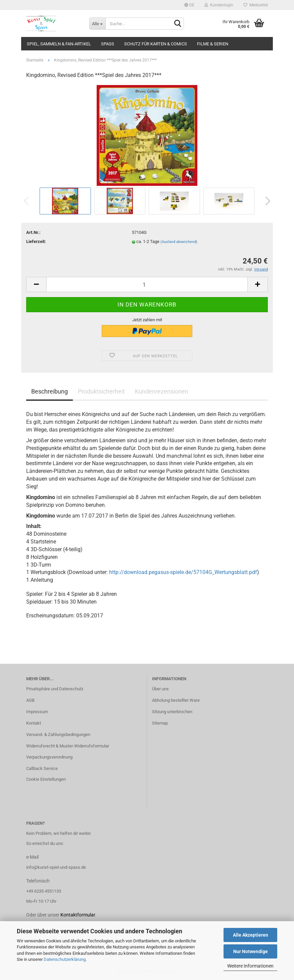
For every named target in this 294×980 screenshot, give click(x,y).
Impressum (37, 712)
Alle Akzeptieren (251, 935)
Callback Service (42, 768)
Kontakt (34, 723)
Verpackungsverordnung (49, 757)
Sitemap (160, 723)
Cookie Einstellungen (46, 779)
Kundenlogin (219, 5)
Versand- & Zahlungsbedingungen (58, 734)
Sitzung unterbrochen (172, 712)
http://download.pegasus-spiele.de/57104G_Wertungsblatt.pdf (183, 572)
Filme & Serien (213, 44)
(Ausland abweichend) (179, 242)
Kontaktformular (78, 915)
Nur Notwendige (251, 951)
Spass (108, 44)
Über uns (160, 689)
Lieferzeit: (36, 241)
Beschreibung (50, 391)
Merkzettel (256, 5)
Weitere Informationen (250, 966)
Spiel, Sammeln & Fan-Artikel (59, 44)
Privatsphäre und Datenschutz (55, 689)
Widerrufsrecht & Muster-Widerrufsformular (68, 746)
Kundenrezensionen (162, 391)
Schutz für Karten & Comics (156, 44)
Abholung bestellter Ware (176, 700)
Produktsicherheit (101, 391)
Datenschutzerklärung (65, 959)
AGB (30, 700)
